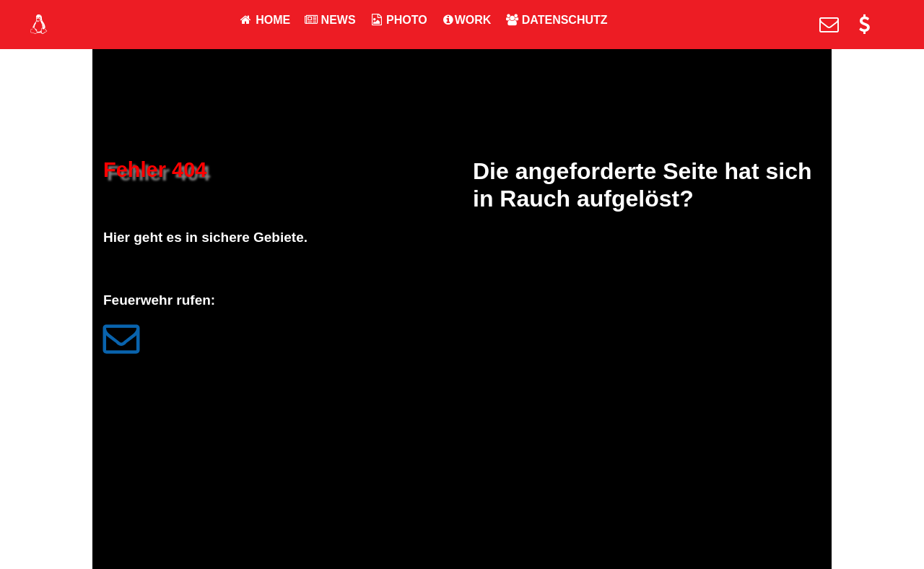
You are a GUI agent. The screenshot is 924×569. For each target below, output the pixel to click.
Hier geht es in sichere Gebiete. (205, 237)
